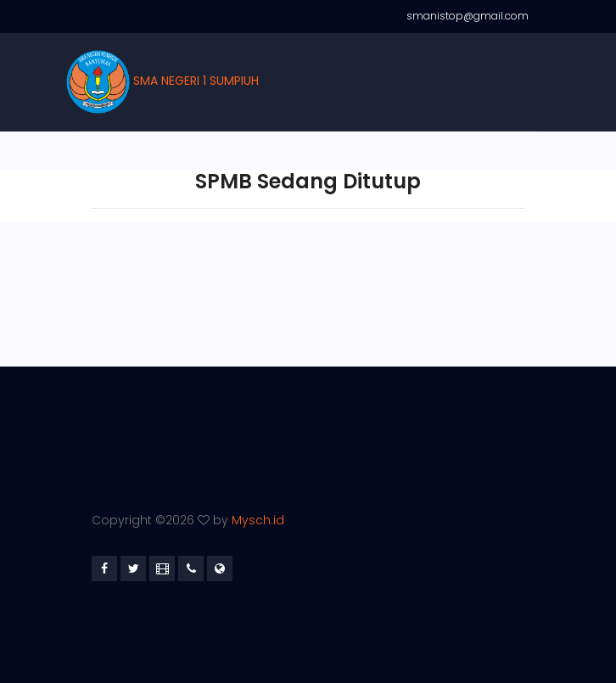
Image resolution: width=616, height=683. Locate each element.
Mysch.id (258, 520)
